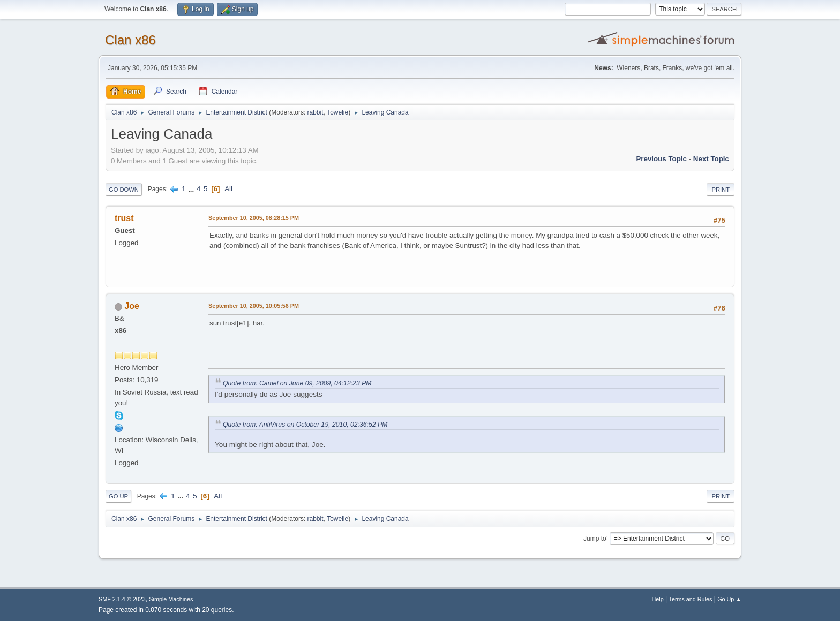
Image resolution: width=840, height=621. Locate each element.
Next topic (711, 159)
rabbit (316, 112)
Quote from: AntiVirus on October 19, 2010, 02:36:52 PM (305, 425)
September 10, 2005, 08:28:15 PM (254, 218)
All (228, 189)
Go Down (124, 190)
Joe (132, 306)
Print (721, 190)
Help (658, 599)
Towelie (337, 112)
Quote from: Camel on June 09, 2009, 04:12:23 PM (297, 383)
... (192, 189)
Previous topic (661, 159)
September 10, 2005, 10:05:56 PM (254, 306)
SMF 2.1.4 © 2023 (122, 599)
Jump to (595, 538)
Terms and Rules (691, 599)
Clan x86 (130, 40)
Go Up (118, 496)
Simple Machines (171, 599)
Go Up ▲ (729, 599)
